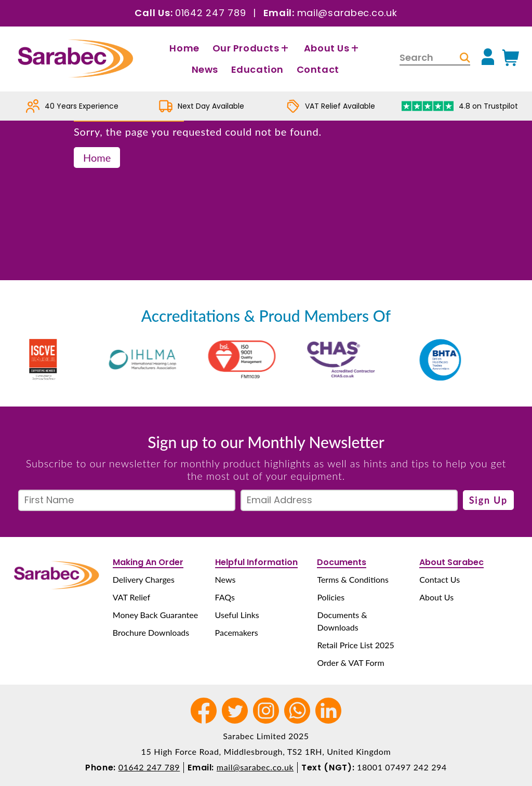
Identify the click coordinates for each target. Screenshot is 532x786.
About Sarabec (451, 562)
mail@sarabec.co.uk (347, 13)
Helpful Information (256, 562)
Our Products (252, 48)
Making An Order (148, 562)
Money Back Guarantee (155, 615)
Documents (342, 562)
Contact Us (440, 579)
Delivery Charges (144, 579)
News (205, 69)
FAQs (225, 597)
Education (257, 69)
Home (184, 48)
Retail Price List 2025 (355, 645)
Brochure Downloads (151, 632)
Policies (331, 597)
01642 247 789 (210, 13)
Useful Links (237, 615)
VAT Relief (131, 597)
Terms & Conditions (353, 579)
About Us (332, 48)
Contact (318, 69)
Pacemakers (237, 632)
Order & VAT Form (350, 663)
